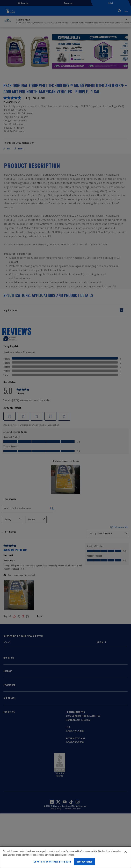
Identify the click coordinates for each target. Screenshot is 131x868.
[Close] (126, 852)
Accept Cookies (84, 862)
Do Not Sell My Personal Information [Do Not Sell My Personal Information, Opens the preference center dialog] (52, 862)
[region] (65, 857)
